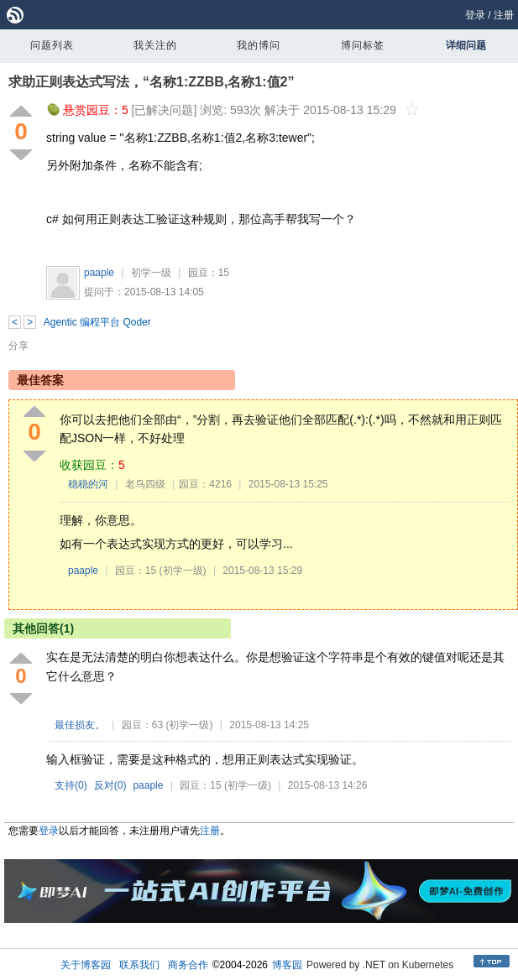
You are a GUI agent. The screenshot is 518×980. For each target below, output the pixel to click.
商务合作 (188, 965)
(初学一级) (183, 571)
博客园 (287, 965)
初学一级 (151, 273)
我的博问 (259, 45)
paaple (99, 273)
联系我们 (139, 965)
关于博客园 (86, 965)
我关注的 (155, 45)
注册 (504, 15)
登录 (475, 15)
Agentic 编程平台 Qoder (97, 322)
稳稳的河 (88, 484)
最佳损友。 (80, 725)
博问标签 (363, 45)
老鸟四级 (145, 484)
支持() (71, 785)
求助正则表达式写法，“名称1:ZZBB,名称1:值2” (151, 82)
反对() (110, 785)
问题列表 (52, 45)
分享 (18, 346)
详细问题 (466, 45)
